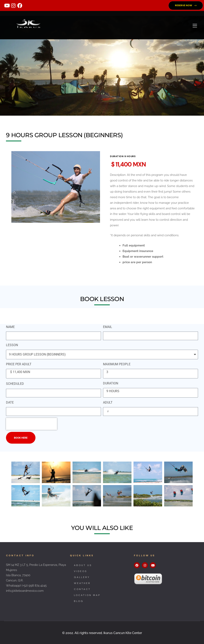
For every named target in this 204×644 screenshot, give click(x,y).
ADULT (108, 402)
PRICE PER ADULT (19, 364)
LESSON (12, 345)
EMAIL (108, 327)
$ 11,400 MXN (53, 372)
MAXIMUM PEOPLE (117, 364)
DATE (10, 402)
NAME (10, 327)
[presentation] (31, 424)
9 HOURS (150, 391)
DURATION (111, 383)
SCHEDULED (15, 384)
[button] (186, 5)
